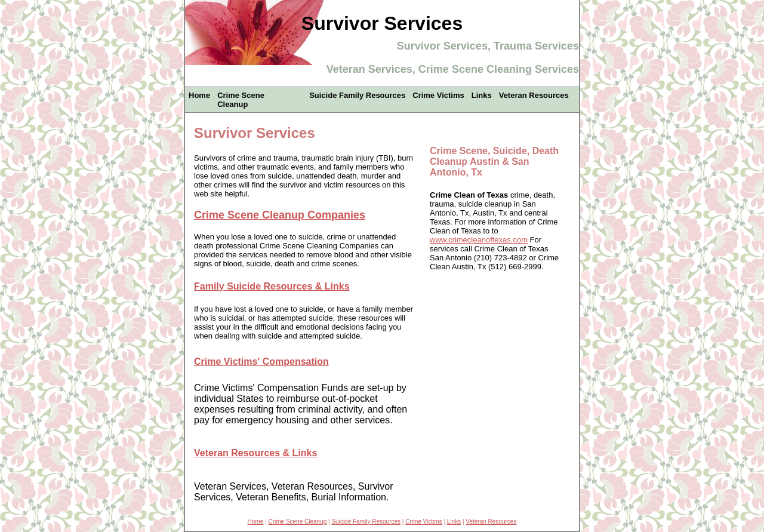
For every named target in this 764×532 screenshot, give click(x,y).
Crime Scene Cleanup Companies (280, 215)
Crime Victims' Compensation (261, 362)
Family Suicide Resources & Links (272, 286)
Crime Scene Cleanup (241, 100)
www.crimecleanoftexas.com (479, 240)
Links (482, 95)
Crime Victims (438, 95)
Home (199, 95)
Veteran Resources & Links (255, 453)
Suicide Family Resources (357, 95)
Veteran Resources (534, 95)
